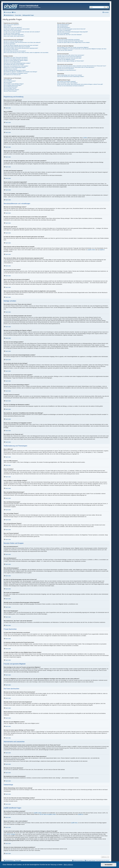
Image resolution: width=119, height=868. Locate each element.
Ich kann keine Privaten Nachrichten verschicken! (68, 40)
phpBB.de (102, 250)
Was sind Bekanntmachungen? (11, 87)
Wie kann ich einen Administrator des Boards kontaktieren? (71, 86)
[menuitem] (14, 12)
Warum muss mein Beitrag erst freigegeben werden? (16, 73)
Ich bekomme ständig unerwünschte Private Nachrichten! (70, 41)
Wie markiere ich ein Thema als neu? (12, 75)
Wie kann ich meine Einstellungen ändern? (13, 41)
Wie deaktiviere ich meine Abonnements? (67, 70)
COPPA (85, 138)
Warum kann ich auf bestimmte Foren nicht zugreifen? (16, 66)
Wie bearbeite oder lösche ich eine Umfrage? (14, 65)
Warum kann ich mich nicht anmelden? (13, 30)
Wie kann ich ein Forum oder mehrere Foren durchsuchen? (71, 55)
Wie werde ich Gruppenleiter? (64, 30)
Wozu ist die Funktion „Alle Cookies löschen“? (14, 36)
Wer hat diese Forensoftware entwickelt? (67, 81)
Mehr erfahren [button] (68, 865)
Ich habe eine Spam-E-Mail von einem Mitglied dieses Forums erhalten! (73, 42)
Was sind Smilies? (8, 82)
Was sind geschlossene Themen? (11, 90)
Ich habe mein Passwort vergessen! (12, 33)
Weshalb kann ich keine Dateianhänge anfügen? (15, 67)
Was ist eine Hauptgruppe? (63, 33)
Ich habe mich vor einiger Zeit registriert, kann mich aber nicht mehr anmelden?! (22, 32)
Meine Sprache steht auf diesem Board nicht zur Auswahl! (17, 47)
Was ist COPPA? (8, 26)
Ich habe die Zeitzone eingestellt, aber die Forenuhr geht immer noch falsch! (21, 45)
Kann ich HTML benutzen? (10, 81)
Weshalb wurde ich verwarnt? (10, 69)
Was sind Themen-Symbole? (10, 91)
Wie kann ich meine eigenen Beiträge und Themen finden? (71, 61)
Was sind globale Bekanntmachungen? (13, 85)
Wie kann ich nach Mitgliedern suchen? (66, 59)
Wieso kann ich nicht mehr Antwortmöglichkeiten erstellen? (17, 63)
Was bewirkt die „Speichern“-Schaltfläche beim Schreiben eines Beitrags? (20, 72)
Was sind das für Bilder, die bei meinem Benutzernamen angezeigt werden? (21, 48)
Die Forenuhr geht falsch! (9, 44)
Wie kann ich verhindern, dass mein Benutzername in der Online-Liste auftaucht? (22, 42)
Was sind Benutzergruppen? (64, 27)
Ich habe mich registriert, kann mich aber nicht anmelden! (17, 29)
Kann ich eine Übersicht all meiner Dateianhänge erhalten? (71, 77)
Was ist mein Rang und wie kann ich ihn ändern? (15, 51)
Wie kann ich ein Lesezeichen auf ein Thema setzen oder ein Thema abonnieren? (76, 67)
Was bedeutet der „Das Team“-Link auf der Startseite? (69, 35)
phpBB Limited (91, 250)
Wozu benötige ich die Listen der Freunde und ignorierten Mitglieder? (73, 47)
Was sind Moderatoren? (63, 26)
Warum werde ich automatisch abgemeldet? (14, 35)
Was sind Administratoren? (63, 25)
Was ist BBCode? (8, 80)
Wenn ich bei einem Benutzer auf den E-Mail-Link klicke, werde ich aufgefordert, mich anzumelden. (26, 53)
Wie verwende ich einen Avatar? (11, 50)
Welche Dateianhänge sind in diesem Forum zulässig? (70, 75)
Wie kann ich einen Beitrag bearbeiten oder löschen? (16, 59)
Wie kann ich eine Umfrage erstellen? (12, 62)
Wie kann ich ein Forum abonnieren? (66, 69)
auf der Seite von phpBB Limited (48, 814)
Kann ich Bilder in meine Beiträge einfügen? (14, 84)
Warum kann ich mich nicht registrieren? (13, 27)
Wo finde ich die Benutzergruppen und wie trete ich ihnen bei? (71, 29)
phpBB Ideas (74, 823)
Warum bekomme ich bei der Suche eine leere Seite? (69, 58)
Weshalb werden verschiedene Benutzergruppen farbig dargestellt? (73, 32)
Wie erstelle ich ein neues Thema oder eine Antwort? (16, 57)
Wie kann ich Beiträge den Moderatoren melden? (15, 70)
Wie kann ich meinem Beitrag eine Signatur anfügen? (16, 60)
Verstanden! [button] (109, 865)
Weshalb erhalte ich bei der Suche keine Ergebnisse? (69, 57)
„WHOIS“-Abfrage (11, 834)
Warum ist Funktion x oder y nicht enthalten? (67, 83)
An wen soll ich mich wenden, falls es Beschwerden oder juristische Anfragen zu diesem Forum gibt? (80, 84)
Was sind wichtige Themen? (10, 88)
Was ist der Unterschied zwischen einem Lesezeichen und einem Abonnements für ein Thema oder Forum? (82, 66)
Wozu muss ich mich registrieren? (11, 25)
